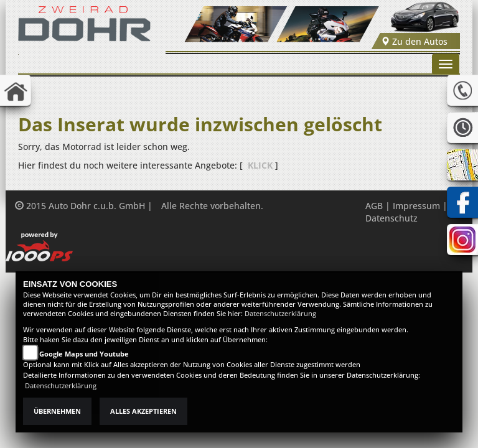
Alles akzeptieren (143, 411)
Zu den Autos (414, 41)
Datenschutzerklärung (280, 314)
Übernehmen (57, 411)
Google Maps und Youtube (84, 354)
